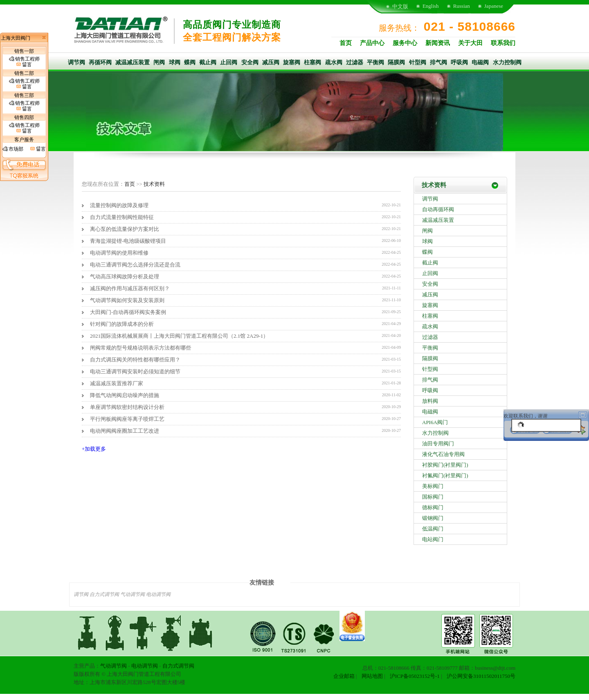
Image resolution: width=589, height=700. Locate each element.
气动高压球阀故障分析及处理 (125, 277)
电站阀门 (433, 539)
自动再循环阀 (438, 209)
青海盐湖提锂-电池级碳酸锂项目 (128, 241)
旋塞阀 (292, 62)
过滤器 (355, 62)
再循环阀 (100, 62)
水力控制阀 (507, 62)
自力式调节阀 (104, 594)
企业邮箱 (344, 676)
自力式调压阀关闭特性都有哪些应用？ (135, 360)
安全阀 (250, 62)
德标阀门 (433, 507)
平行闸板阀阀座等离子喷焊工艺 (127, 419)
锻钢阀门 (433, 518)
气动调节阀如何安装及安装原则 (127, 300)
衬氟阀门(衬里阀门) (445, 475)
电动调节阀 (158, 594)
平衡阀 (375, 62)
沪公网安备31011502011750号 (481, 676)
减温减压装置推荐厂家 (117, 383)
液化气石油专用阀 (443, 454)
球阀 (175, 62)
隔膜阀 (396, 62)
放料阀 (430, 401)
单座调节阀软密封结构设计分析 (127, 407)
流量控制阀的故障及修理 (119, 205)
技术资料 (154, 184)
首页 (346, 43)
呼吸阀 (459, 62)
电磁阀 (480, 62)
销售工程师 (24, 62)
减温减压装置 (133, 62)
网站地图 (372, 676)
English (431, 6)
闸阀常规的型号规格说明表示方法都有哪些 (141, 348)
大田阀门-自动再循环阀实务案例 (128, 312)
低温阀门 (433, 529)
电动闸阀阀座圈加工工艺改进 (125, 431)
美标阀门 (433, 486)
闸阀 (159, 62)
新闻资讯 (438, 43)
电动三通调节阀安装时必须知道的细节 (135, 371)
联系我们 (503, 43)
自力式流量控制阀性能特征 (122, 217)
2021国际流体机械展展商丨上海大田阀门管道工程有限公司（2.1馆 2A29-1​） (179, 336)
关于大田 (470, 43)
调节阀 (76, 62)
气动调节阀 (133, 594)
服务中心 (405, 43)
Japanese (494, 6)
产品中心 (372, 43)
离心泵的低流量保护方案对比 (125, 229)
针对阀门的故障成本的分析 (122, 324)
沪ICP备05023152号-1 (415, 676)
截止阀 (208, 62)
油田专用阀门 (438, 444)
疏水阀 (334, 62)
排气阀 (438, 62)
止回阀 (229, 62)
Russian (462, 6)
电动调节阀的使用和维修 (119, 253)
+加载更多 (94, 449)
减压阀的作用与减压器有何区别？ (130, 288)
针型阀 (418, 62)
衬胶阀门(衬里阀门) (445, 465)
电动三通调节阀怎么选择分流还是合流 (135, 265)
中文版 (400, 6)
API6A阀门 (435, 422)
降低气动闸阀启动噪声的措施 (125, 395)
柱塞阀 (312, 62)
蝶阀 (190, 62)
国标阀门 (433, 497)
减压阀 (271, 62)
